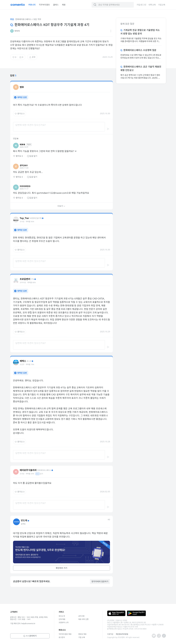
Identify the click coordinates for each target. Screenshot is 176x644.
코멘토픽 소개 (64, 622)
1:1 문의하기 (30, 636)
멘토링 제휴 (82, 634)
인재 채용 (62, 619)
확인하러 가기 (61, 568)
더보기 (62, 206)
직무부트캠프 (44, 5)
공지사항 (81, 616)
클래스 (56, 5)
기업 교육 (82, 637)
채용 (64, 5)
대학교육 (152, 5)
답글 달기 (32, 156)
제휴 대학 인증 (83, 619)
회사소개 (62, 616)
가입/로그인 (141, 5)
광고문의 (62, 637)
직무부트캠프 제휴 (65, 634)
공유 (32, 57)
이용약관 (110, 634)
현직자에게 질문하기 (100, 581)
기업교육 (162, 5)
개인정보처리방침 (122, 634)
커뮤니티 (32, 5)
